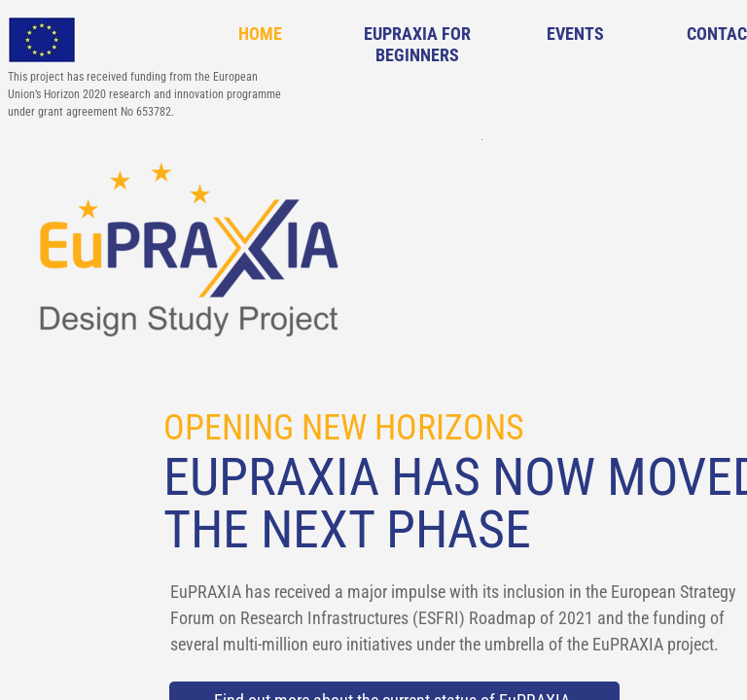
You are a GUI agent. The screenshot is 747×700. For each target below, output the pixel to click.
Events (575, 34)
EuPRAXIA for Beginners (417, 44)
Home (260, 34)
